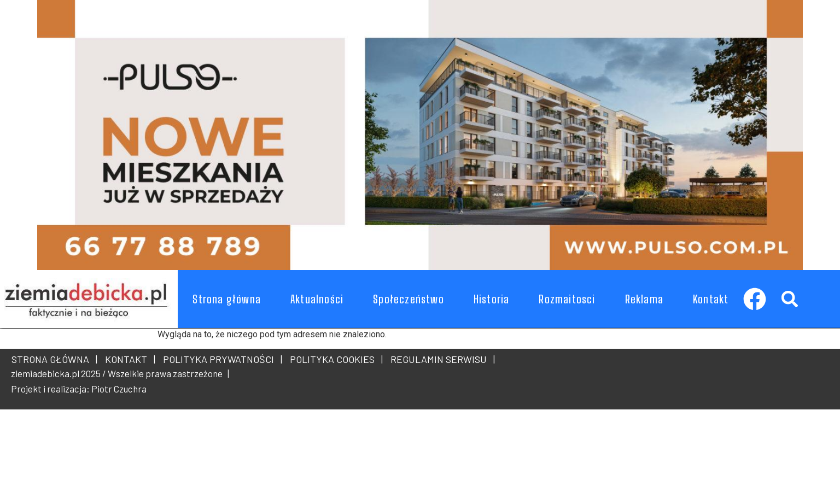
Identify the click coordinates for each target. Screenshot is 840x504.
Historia (492, 299)
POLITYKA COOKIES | (334, 359)
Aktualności (317, 299)
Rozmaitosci (567, 299)
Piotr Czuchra (119, 389)
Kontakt (711, 299)
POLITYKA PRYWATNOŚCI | (220, 359)
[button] (789, 299)
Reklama (644, 299)
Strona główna (227, 299)
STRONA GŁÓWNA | (54, 359)
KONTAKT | (128, 359)
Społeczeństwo (409, 299)
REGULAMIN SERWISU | (441, 359)
